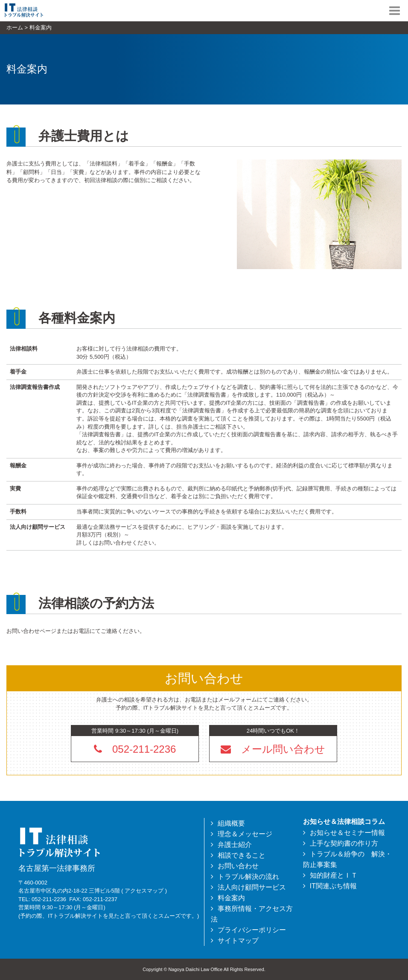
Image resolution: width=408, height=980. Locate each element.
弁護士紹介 (235, 845)
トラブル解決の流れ (248, 877)
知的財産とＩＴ (334, 875)
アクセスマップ (144, 891)
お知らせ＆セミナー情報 (347, 833)
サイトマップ (238, 941)
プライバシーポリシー (252, 930)
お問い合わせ (238, 866)
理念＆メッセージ (245, 834)
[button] (273, 749)
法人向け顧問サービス (252, 887)
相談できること (242, 855)
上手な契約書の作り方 (344, 843)
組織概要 (231, 823)
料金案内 (231, 898)
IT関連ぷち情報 (333, 886)
